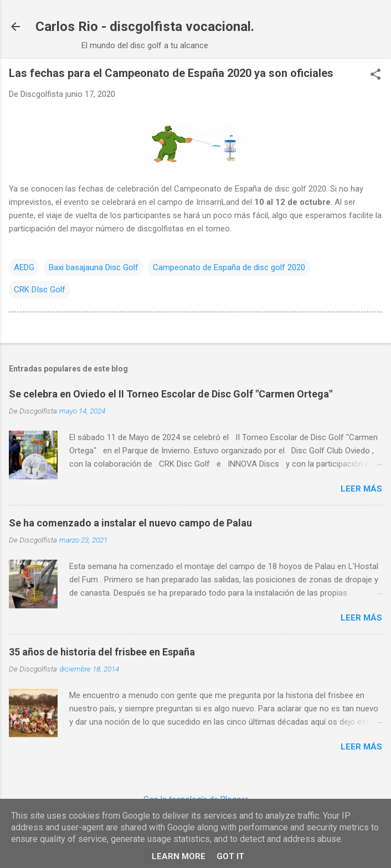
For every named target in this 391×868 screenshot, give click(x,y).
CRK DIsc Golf (40, 290)
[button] (375, 75)
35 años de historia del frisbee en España (102, 652)
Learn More (179, 856)
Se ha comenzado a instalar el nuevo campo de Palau (130, 523)
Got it (230, 856)
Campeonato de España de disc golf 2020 (229, 267)
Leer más (361, 489)
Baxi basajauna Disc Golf (94, 267)
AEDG (24, 267)
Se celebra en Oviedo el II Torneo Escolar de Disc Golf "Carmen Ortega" (171, 394)
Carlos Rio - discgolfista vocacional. (145, 27)
